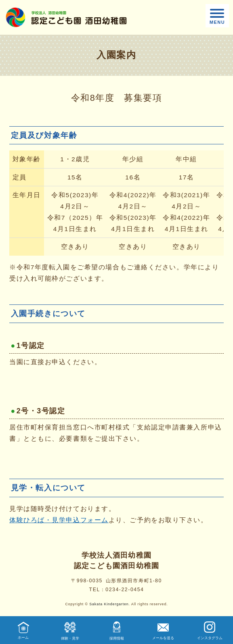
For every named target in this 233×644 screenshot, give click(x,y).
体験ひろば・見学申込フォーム (59, 520)
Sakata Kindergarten (109, 604)
